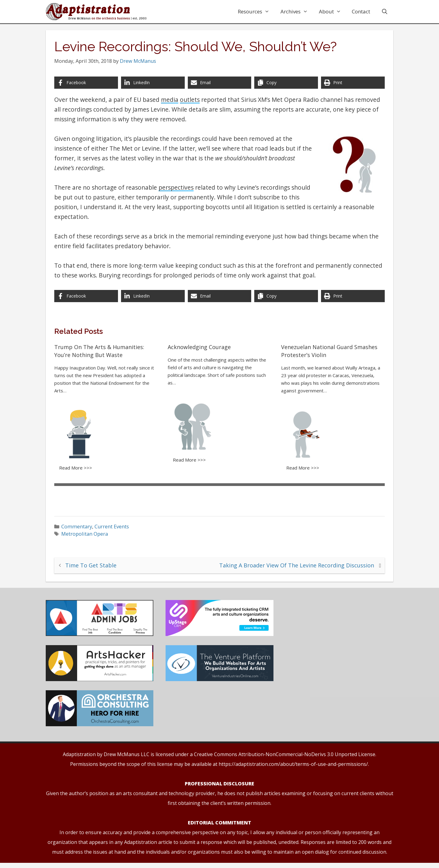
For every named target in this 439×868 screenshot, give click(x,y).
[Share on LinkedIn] (154, 86)
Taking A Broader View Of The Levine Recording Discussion (293, 566)
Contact (361, 11)
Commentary (80, 528)
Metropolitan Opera (88, 536)
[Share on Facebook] (89, 86)
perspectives (180, 191)
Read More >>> (79, 470)
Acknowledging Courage (200, 351)
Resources (256, 12)
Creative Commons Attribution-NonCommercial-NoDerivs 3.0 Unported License (285, 759)
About (333, 12)
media (173, 103)
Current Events (115, 528)
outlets (193, 103)
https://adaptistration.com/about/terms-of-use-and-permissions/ (293, 769)
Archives (297, 12)
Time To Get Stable (95, 566)
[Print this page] (350, 86)
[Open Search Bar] (384, 12)
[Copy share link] (285, 86)
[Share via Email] (220, 86)
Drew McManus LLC (127, 759)
